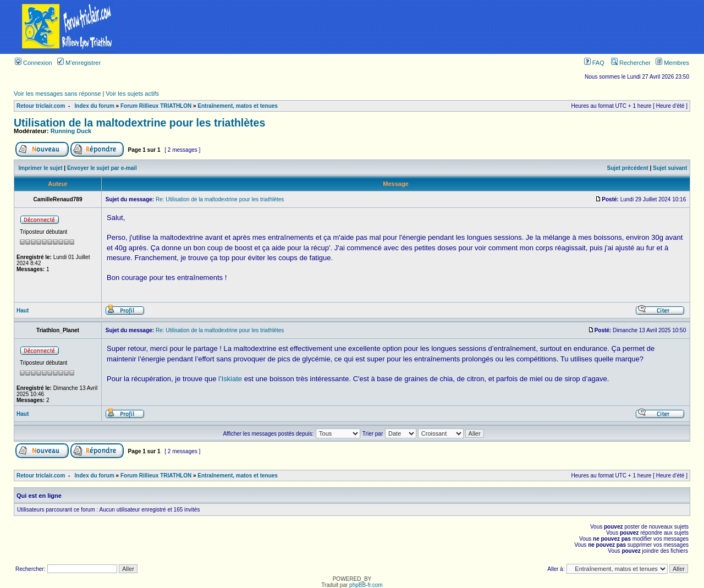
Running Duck (71, 131)
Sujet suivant (670, 168)
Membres (672, 63)
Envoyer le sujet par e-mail (102, 168)
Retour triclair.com (41, 106)
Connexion (34, 63)
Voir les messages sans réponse (57, 94)
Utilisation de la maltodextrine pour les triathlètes (139, 123)
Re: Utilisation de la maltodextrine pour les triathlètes (220, 199)
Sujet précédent (628, 168)
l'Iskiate (230, 379)
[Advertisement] (420, 27)
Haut (23, 311)
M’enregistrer (79, 63)
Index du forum (95, 106)
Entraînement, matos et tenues (238, 106)
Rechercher (631, 63)
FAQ (594, 63)
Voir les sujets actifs (132, 94)
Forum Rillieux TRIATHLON (156, 106)
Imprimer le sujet (41, 168)
